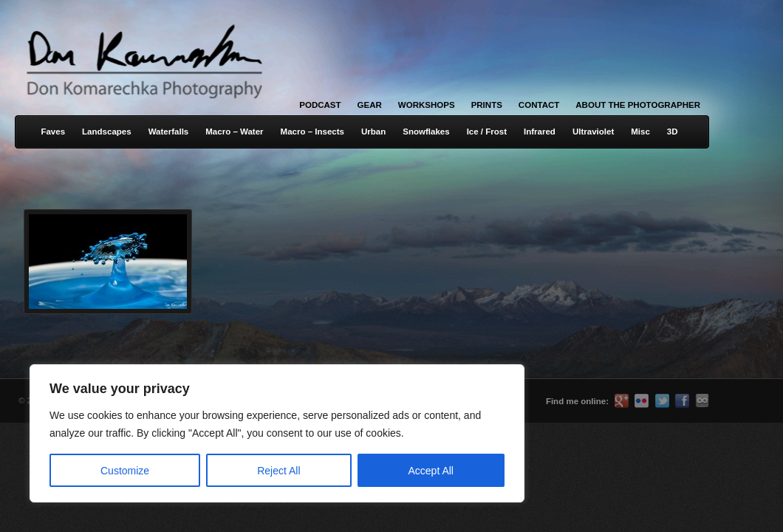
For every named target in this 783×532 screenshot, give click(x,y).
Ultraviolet (593, 132)
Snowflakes (426, 132)
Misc (640, 132)
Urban (373, 132)
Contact (539, 105)
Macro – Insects (312, 132)
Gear (370, 105)
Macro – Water (234, 132)
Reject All (278, 471)
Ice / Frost (487, 132)
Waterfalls (169, 132)
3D (673, 132)
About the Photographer (638, 105)
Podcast (320, 105)
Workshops (427, 105)
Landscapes (107, 132)
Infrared (540, 132)
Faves (53, 132)
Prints (487, 105)
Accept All (431, 471)
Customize (125, 471)
